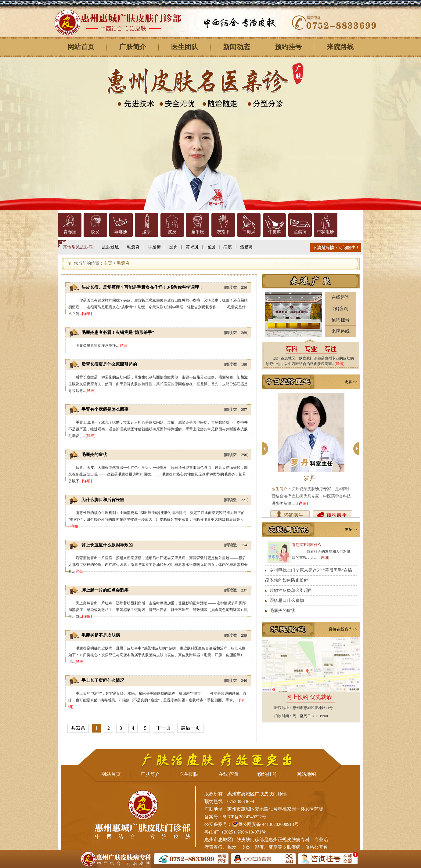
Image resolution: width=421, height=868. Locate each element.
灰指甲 (223, 232)
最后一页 (190, 728)
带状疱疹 (326, 232)
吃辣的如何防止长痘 (289, 580)
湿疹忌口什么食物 (287, 600)
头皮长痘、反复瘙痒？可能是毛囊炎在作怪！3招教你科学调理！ (142, 287)
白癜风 (249, 232)
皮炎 (172, 232)
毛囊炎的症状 (94, 455)
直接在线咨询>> (343, 629)
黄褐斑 (192, 247)
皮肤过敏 (110, 247)
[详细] (87, 314)
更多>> (351, 382)
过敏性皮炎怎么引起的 (291, 590)
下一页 (164, 728)
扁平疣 (198, 232)
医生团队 (185, 47)
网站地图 (306, 774)
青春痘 (70, 232)
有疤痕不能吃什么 (307, 545)
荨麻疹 (121, 232)
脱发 (95, 232)
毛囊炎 (133, 247)
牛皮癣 (275, 232)
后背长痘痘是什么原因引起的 (109, 364)
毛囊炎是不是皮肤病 (101, 635)
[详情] (340, 364)
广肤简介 (133, 47)
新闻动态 (236, 47)
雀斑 (211, 247)
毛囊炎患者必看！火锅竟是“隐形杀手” (118, 333)
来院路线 (340, 47)
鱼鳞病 (300, 232)
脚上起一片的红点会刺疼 (105, 590)
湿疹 (146, 232)
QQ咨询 (340, 309)
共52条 (78, 728)
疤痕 (228, 247)
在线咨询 (340, 297)
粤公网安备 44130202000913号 (268, 824)
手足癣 (154, 247)
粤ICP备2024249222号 (245, 817)
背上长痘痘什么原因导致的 (107, 545)
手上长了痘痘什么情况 (103, 680)
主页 (108, 263)
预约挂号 (288, 47)
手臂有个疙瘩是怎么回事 (105, 409)
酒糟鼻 (246, 247)
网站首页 (81, 47)
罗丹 (310, 478)
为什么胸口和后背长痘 (103, 500)
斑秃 (173, 247)
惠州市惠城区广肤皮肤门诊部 (234, 840)
